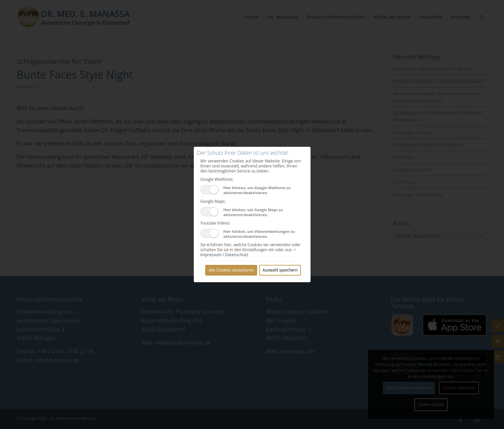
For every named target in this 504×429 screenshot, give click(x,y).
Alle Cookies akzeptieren (231, 270)
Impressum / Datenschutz (224, 255)
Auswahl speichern (280, 270)
